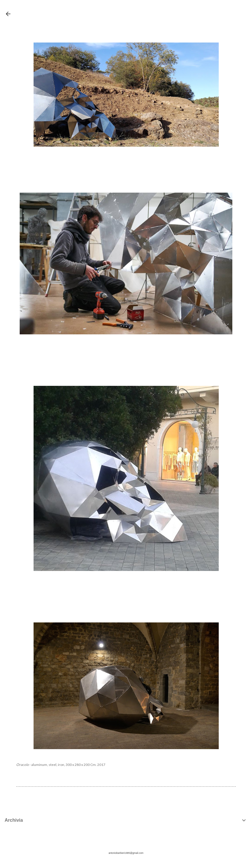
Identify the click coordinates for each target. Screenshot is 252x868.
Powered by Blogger (126, 842)
